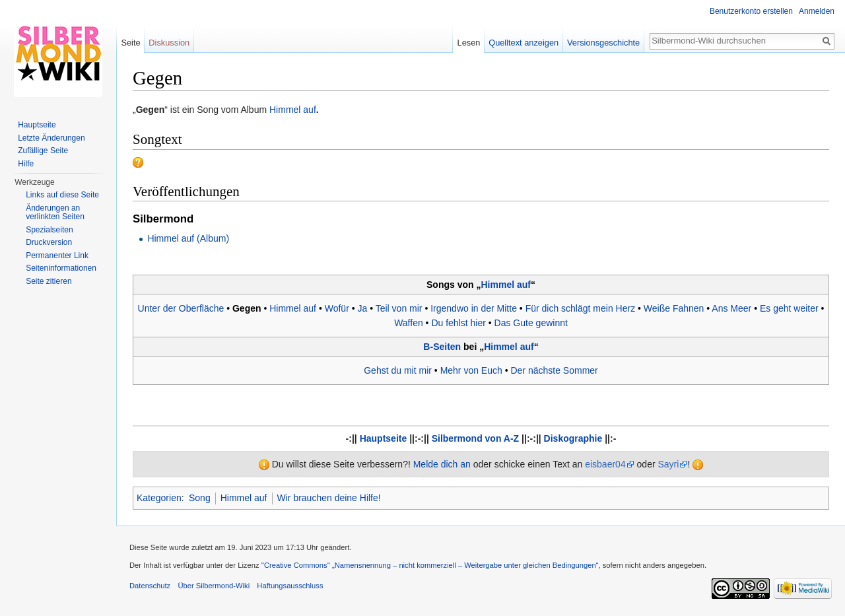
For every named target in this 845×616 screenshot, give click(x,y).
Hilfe (26, 164)
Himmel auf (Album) (188, 238)
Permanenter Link (57, 256)
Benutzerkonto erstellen (751, 11)
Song (200, 498)
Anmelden (817, 11)
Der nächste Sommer (554, 370)
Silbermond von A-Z (475, 438)
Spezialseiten (49, 230)
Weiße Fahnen (674, 308)
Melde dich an (442, 464)
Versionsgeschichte (603, 43)
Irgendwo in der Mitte (474, 308)
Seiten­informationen (61, 268)
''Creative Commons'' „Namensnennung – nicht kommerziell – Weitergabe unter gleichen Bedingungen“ (430, 565)
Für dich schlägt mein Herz (581, 308)
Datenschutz (150, 586)
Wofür (337, 308)
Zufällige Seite (43, 151)
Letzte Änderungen (51, 138)
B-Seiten (442, 347)
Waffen (409, 323)
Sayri (668, 464)
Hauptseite (384, 438)
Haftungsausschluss (290, 586)
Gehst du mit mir (398, 370)
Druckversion (49, 242)
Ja (362, 308)
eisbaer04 (605, 464)
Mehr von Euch (471, 370)
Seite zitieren (49, 281)
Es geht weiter (789, 308)
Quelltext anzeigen (524, 43)
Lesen (469, 43)
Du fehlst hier (458, 323)
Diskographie (573, 438)
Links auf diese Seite (62, 195)
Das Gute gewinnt (531, 323)
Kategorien (159, 498)
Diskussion (169, 43)
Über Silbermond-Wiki (214, 586)
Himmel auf (293, 110)
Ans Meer (731, 308)
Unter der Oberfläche (181, 308)
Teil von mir (399, 308)
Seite (130, 43)
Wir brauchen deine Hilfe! (329, 498)
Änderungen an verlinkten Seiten (55, 213)
